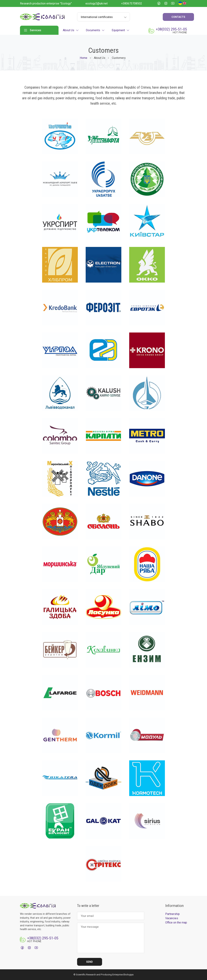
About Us (71, 30)
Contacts (178, 17)
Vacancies (172, 918)
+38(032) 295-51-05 (171, 29)
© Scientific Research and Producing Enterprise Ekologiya (103, 975)
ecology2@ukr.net (97, 3)
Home (84, 58)
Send (89, 962)
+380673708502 (132, 3)
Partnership (172, 914)
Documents (95, 30)
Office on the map (176, 923)
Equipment (121, 30)
